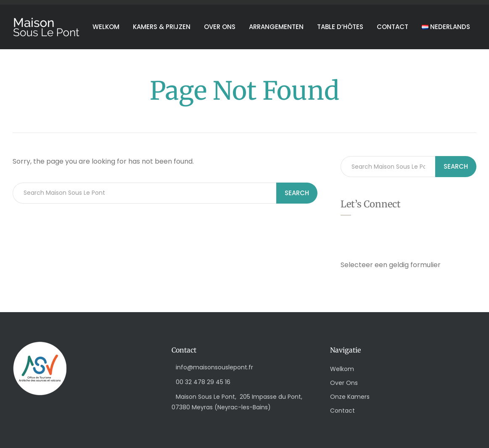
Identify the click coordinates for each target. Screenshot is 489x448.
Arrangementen (276, 27)
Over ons (220, 27)
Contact (393, 27)
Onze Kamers (350, 397)
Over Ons (344, 383)
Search (297, 193)
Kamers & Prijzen (162, 27)
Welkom (106, 27)
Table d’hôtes (340, 27)
